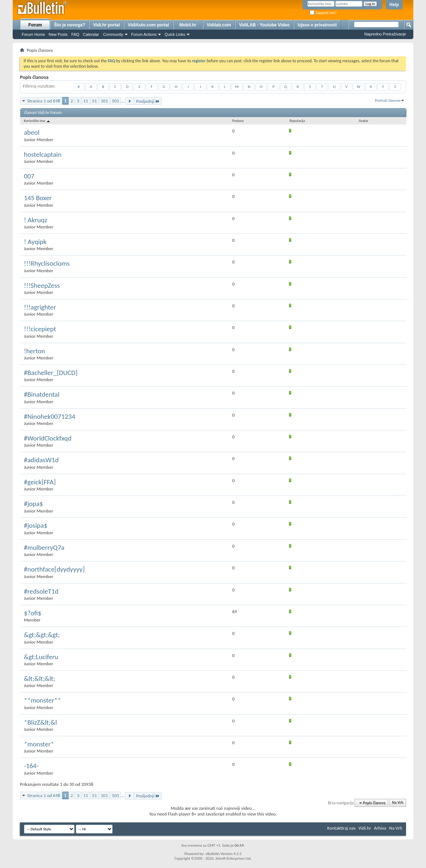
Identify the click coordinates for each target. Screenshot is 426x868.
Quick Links (175, 34)
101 (104, 101)
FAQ (75, 34)
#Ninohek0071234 (50, 416)
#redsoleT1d (41, 591)
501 (116, 101)
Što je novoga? (70, 25)
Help (394, 5)
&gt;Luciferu (41, 657)
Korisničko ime (37, 121)
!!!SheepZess (42, 285)
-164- (31, 766)
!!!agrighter (40, 307)
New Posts (58, 34)
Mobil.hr (188, 25)
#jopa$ (34, 504)
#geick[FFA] (40, 482)
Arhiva (380, 828)
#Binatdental (42, 394)
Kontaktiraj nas (341, 828)
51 (94, 101)
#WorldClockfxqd (48, 438)
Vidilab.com (219, 25)
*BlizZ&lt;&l (40, 722)
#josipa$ (36, 525)
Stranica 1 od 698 (44, 101)
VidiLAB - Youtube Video (264, 25)
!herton (34, 351)
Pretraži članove (388, 100)
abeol (32, 132)
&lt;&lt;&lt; (39, 679)
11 (86, 101)
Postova (238, 121)
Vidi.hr (365, 828)
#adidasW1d (41, 460)
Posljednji (148, 101)
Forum (35, 25)
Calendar (91, 34)
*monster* (39, 744)
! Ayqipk (35, 242)
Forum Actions (144, 34)
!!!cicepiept (40, 329)
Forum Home (33, 34)
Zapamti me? (323, 13)
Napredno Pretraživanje (385, 34)
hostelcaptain (43, 154)
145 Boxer (38, 198)
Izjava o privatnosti (317, 25)
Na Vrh (398, 803)
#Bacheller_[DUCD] (51, 373)
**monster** (43, 700)
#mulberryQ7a (44, 547)
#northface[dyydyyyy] (54, 569)
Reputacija (297, 121)
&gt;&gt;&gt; (42, 635)
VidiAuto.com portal (149, 25)
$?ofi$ (33, 613)
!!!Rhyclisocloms (47, 263)
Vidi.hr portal (106, 25)
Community (113, 34)
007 (29, 176)
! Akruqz (35, 220)
